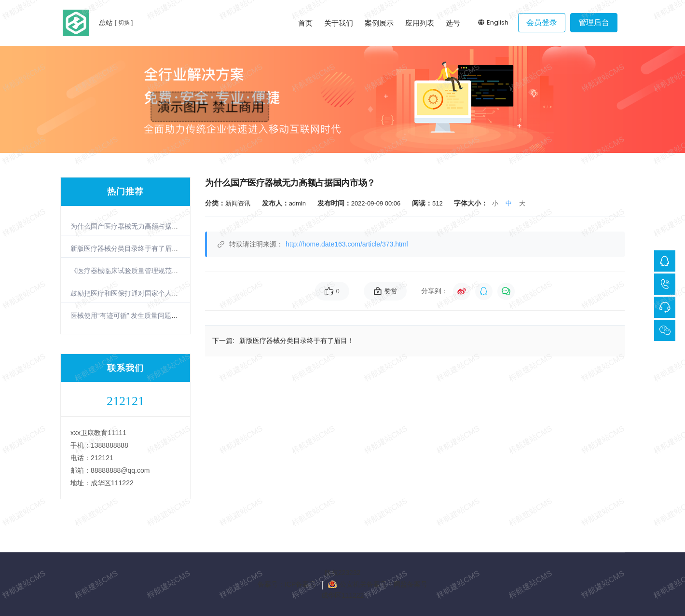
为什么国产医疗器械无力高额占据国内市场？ (138, 226)
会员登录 (542, 22)
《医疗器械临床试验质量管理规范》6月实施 (137, 271)
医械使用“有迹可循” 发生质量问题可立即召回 (138, 315)
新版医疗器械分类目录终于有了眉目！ (128, 248)
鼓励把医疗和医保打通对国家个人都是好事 (135, 293)
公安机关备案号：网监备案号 (384, 584)
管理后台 (594, 22)
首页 (305, 23)
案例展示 (379, 23)
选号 (453, 23)
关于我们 (339, 23)
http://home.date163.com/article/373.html (347, 244)
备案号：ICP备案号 (287, 584)
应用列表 (420, 23)
